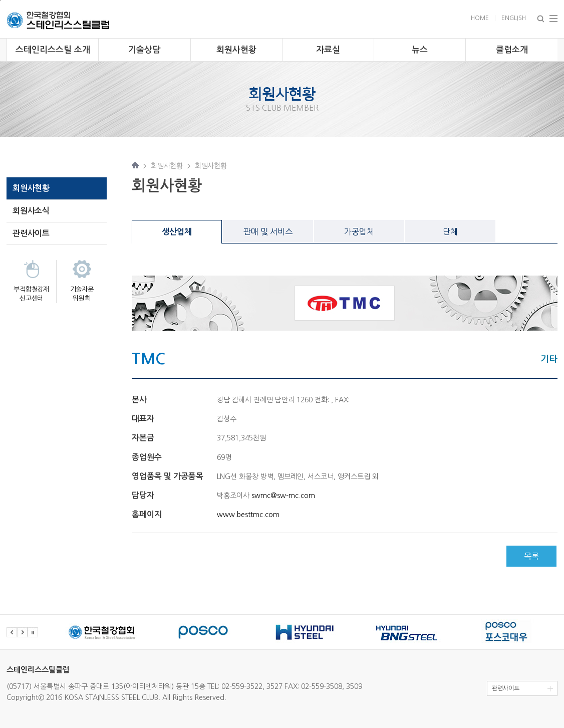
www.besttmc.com (248, 515)
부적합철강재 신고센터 (31, 294)
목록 (531, 556)
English (514, 18)
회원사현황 (236, 50)
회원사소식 (31, 211)
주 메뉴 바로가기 (0, 0)
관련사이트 (31, 233)
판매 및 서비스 (268, 231)
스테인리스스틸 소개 (53, 50)
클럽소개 (512, 50)
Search (541, 19)
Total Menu (553, 19)
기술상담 (144, 50)
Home (480, 18)
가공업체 (359, 231)
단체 (450, 231)
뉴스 (420, 50)
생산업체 (177, 232)
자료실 (328, 50)
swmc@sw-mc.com (283, 496)
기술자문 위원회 (82, 294)
